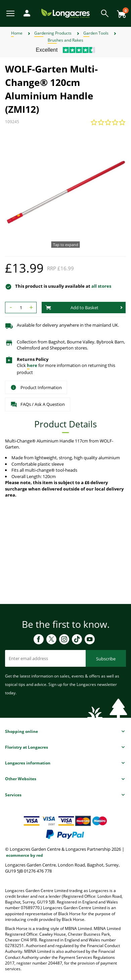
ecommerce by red (25, 855)
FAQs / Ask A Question (38, 405)
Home (17, 33)
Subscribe (106, 659)
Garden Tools (96, 33)
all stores (101, 286)
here (32, 365)
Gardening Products (53, 33)
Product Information (36, 387)
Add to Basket (72, 308)
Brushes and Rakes (65, 40)
